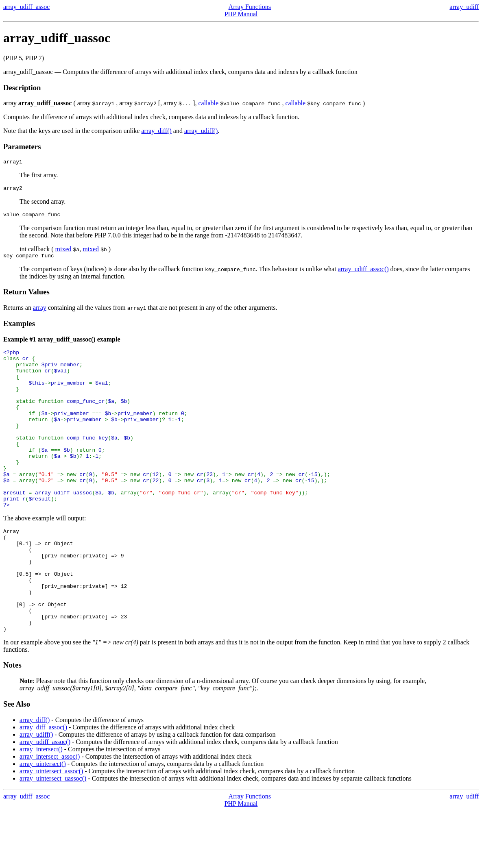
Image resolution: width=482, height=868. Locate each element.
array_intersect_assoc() (50, 814)
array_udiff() (201, 131)
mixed (63, 253)
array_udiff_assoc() (363, 274)
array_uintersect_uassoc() (53, 836)
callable (208, 103)
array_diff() (156, 131)
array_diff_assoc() (43, 784)
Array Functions (250, 7)
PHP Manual (241, 14)
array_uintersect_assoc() (51, 828)
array (40, 312)
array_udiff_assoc (26, 7)
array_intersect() (41, 806)
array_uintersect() (43, 821)
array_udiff (464, 7)
